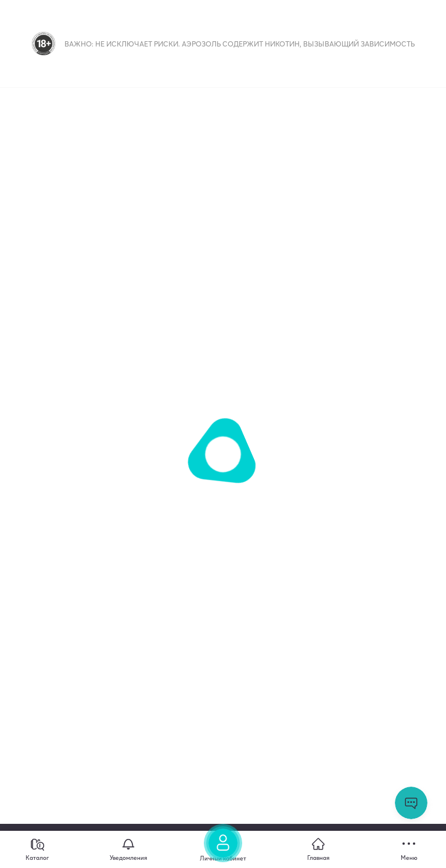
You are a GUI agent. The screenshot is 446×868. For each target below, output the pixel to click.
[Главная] (318, 849)
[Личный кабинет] (223, 847)
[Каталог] (37, 849)
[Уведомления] (128, 849)
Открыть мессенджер (411, 803)
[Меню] (409, 849)
